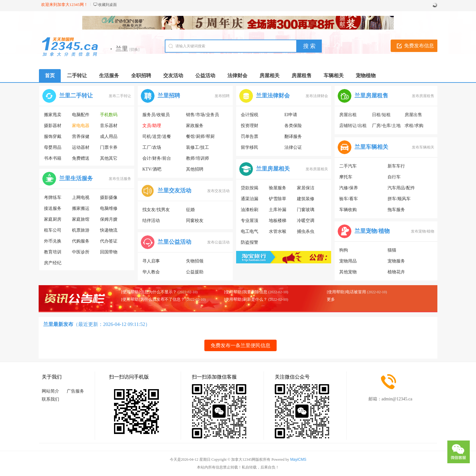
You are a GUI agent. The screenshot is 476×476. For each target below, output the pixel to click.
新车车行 (396, 166)
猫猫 (392, 250)
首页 (50, 75)
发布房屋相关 (317, 169)
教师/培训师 (198, 158)
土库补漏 (278, 210)
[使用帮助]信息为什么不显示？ (149, 292)
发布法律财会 (317, 96)
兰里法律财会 (273, 96)
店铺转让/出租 (353, 126)
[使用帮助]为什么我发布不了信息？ (153, 299)
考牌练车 (53, 198)
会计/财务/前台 (157, 158)
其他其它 (109, 158)
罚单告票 (250, 137)
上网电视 (81, 198)
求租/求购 (414, 126)
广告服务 (75, 391)
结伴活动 (151, 221)
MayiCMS (298, 460)
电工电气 (250, 231)
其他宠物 (348, 272)
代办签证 (109, 241)
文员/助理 (152, 126)
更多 (331, 299)
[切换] (135, 49)
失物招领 (195, 261)
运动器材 (81, 147)
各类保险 (293, 126)
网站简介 (50, 391)
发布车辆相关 (423, 147)
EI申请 (291, 115)
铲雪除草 (278, 199)
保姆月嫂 (109, 219)
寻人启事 (151, 261)
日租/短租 (381, 115)
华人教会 (151, 272)
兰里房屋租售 (371, 96)
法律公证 (293, 147)
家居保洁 (306, 188)
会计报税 (250, 115)
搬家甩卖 (53, 115)
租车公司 (53, 230)
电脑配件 (81, 115)
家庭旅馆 (81, 219)
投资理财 (250, 126)
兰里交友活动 (174, 191)
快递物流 (109, 230)
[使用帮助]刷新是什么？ (246, 299)
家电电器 (81, 126)
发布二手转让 (120, 96)
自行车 (394, 177)
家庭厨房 (53, 219)
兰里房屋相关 (273, 169)
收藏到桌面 (107, 5)
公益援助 (195, 272)
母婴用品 (53, 147)
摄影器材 (53, 126)
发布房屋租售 (423, 96)
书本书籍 (53, 158)
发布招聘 (222, 96)
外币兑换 (53, 241)
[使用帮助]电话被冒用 (346, 292)
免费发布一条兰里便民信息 (240, 345)
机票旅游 (81, 230)
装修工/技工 (198, 147)
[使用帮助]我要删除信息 (246, 292)
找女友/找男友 (156, 210)
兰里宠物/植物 (372, 231)
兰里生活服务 (76, 178)
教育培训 (53, 252)
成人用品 (109, 137)
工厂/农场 (152, 147)
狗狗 (344, 250)
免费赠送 (81, 158)
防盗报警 (250, 242)
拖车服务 (396, 210)
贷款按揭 (250, 188)
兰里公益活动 (174, 242)
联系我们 (50, 399)
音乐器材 (109, 126)
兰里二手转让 (76, 96)
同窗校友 (195, 221)
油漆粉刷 (250, 210)
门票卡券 (109, 147)
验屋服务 (278, 188)
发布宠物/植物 (423, 231)
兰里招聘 (169, 96)
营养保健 (81, 137)
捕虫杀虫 (306, 231)
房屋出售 (413, 115)
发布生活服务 (120, 179)
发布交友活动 (218, 191)
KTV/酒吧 (152, 169)
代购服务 (81, 241)
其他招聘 (195, 169)
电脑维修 (109, 208)
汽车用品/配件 (401, 188)
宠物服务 (396, 261)
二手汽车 (348, 166)
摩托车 (346, 177)
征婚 (190, 210)
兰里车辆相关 (371, 147)
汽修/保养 (349, 188)
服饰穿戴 (53, 137)
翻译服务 (293, 137)
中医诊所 (81, 252)
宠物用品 (348, 261)
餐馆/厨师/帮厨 (200, 137)
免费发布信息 (419, 46)
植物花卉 (396, 272)
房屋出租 (348, 115)
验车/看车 (349, 199)
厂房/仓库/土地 (386, 126)
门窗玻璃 (306, 210)
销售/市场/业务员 (202, 115)
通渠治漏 (250, 199)
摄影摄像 (109, 198)
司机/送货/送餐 (157, 137)
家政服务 (195, 126)
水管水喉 (278, 231)
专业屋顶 (250, 221)
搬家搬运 (81, 208)
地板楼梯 (278, 221)
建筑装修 (306, 199)
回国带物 (109, 252)
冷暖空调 (306, 221)
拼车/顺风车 (399, 199)
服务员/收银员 (156, 115)
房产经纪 (53, 263)
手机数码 (109, 115)
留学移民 (250, 147)
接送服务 (53, 208)
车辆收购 (348, 210)
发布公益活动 (218, 242)
